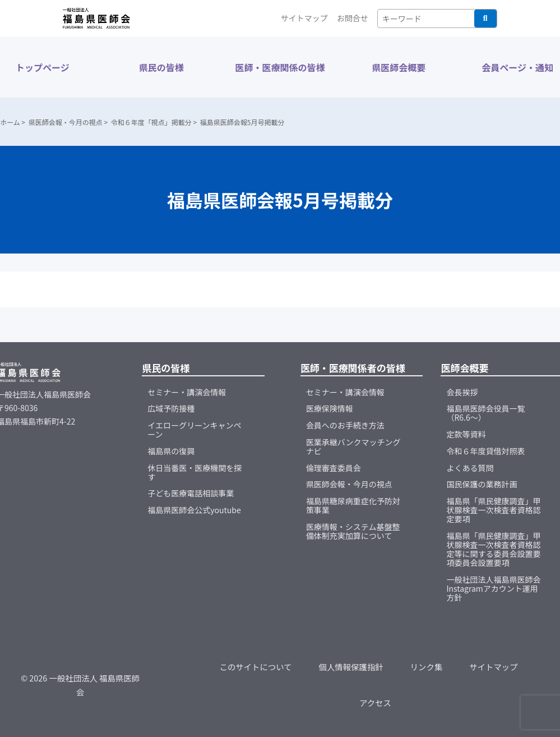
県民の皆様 (161, 67)
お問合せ (353, 18)
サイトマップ (304, 18)
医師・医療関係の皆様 (280, 67)
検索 (485, 19)
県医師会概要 (399, 67)
